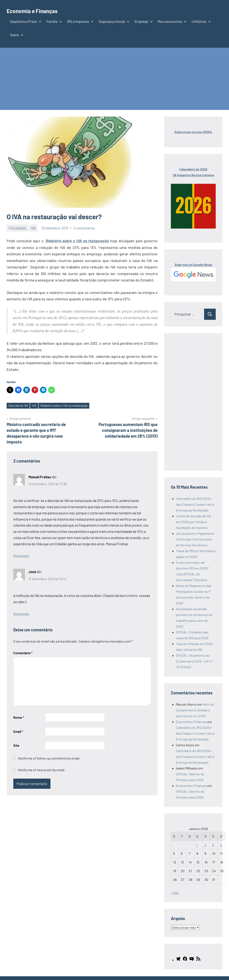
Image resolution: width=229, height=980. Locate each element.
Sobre (16, 35)
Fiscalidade (17, 228)
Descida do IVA (19, 406)
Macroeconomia (171, 21)
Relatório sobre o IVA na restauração (77, 241)
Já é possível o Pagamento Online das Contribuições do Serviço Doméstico (195, 539)
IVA (33, 228)
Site (16, 746)
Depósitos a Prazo (25, 21)
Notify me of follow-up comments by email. (49, 759)
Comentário (23, 653)
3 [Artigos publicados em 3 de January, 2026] (213, 845)
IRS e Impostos (80, 21)
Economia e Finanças (38, 10)
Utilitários (200, 21)
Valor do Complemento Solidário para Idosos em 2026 (195, 710)
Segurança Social (113, 21)
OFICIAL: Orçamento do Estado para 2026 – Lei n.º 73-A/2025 (194, 661)
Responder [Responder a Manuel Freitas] (21, 556)
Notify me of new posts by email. (42, 770)
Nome (19, 718)
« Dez (175, 893)
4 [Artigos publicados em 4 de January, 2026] (221, 845)
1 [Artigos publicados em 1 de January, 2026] (197, 845)
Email (18, 732)
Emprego (143, 21)
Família (53, 21)
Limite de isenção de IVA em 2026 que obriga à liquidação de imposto (193, 522)
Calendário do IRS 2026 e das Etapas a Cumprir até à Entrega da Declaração (195, 504)
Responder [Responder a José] (21, 614)
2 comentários (84, 228)
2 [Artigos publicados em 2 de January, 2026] (205, 845)
